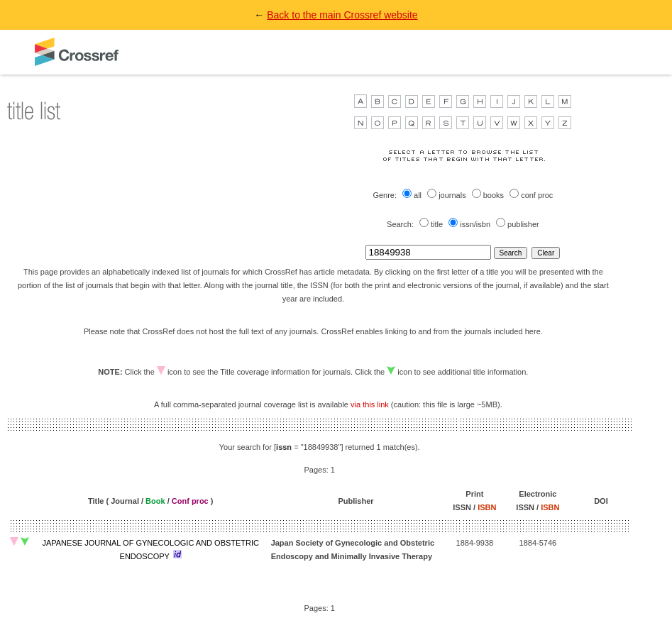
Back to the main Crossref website (342, 15)
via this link (370, 404)
